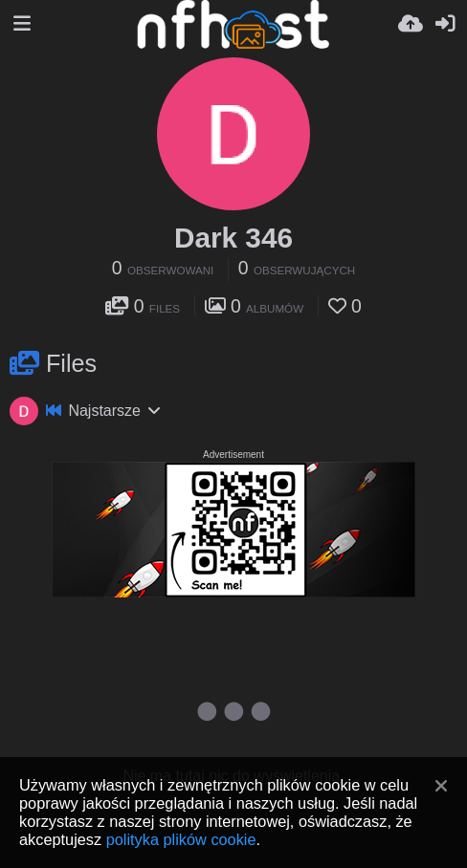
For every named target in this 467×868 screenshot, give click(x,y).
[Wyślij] (411, 24)
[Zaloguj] (445, 24)
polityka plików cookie (181, 839)
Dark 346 (233, 238)
